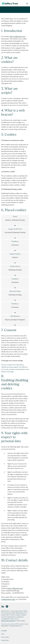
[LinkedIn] (3, 606)
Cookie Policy (5, 640)
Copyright (4, 631)
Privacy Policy (5, 626)
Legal (3, 634)
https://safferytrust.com (17, 36)
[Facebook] (7, 606)
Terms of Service (15, 626)
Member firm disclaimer (8, 621)
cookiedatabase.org (8, 599)
